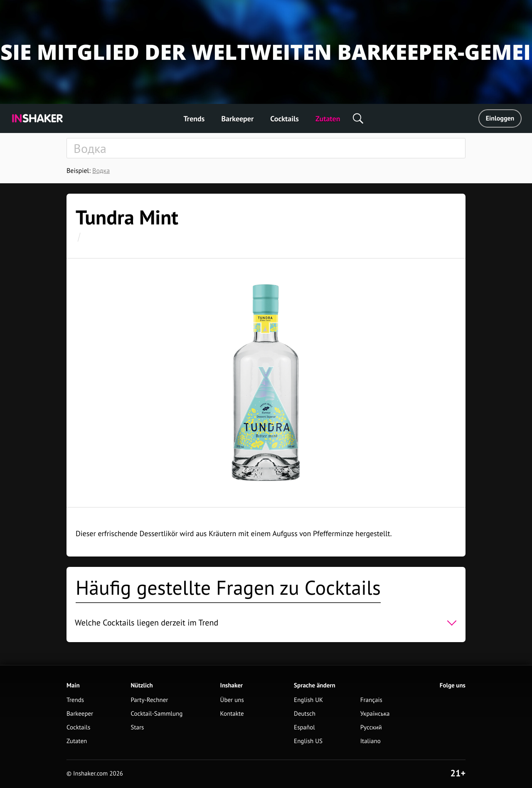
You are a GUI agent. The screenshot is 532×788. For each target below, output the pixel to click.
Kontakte (232, 714)
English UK (308, 700)
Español (304, 728)
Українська (375, 714)
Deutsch (305, 714)
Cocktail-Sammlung (156, 714)
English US (308, 741)
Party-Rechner (149, 700)
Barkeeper (237, 119)
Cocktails (284, 119)
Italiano (371, 741)
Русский (371, 728)
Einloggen (500, 118)
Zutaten (328, 119)
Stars (137, 728)
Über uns (232, 700)
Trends (194, 119)
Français (371, 700)
